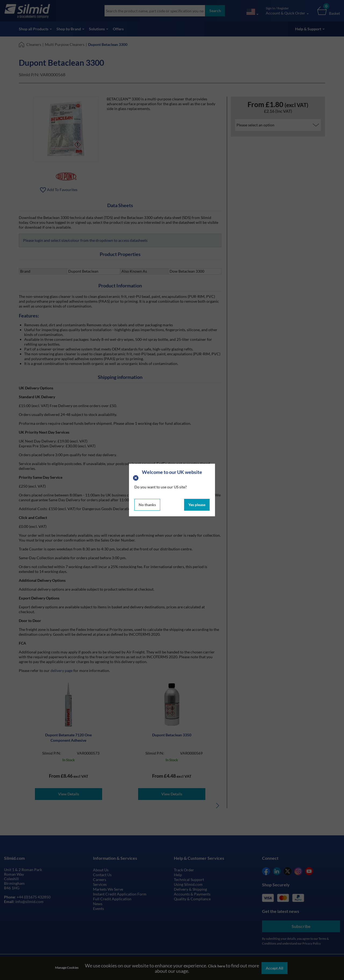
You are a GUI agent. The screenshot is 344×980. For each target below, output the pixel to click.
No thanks (147, 505)
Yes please (197, 505)
